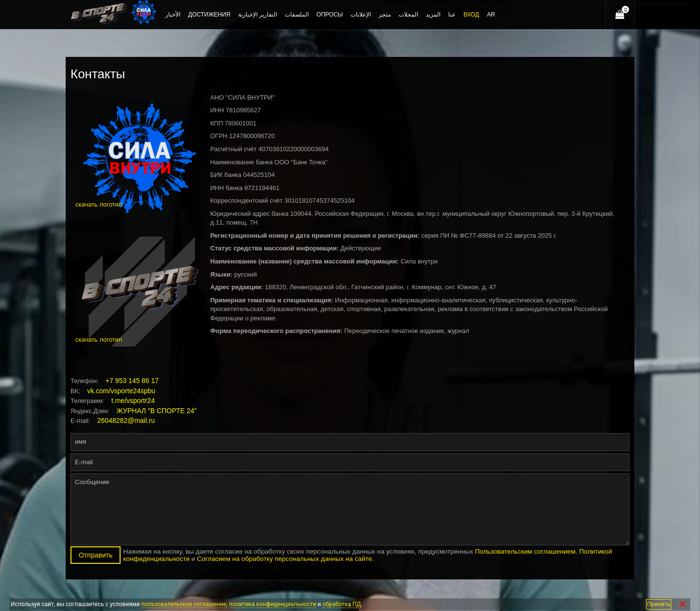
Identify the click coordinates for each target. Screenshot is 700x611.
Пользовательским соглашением (525, 551)
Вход (471, 15)
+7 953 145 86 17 (132, 381)
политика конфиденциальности (272, 604)
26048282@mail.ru (126, 420)
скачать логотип (99, 204)
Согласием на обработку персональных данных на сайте (284, 559)
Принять (659, 604)
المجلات (408, 15)
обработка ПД (341, 604)
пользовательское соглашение (184, 604)
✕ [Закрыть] (683, 604)
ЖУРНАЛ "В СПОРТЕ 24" (157, 411)
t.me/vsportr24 (133, 401)
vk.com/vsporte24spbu (121, 391)
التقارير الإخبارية (258, 15)
